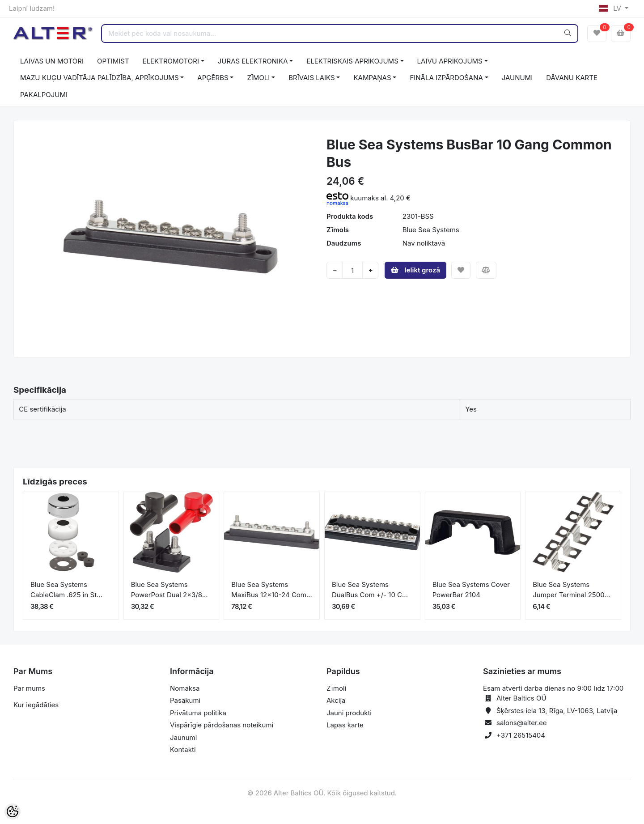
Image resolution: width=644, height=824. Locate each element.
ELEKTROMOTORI (171, 61)
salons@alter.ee (522, 723)
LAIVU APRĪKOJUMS (450, 61)
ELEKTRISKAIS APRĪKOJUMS (352, 61)
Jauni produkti (349, 713)
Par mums (29, 688)
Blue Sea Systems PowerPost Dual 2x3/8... (169, 590)
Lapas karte (345, 725)
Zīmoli (336, 688)
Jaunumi (183, 737)
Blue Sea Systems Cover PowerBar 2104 (471, 590)
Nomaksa (185, 688)
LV (611, 8)
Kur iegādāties (36, 705)
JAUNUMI (517, 78)
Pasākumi (185, 700)
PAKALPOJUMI (44, 95)
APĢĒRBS (213, 78)
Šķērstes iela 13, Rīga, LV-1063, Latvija (557, 711)
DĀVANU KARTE (572, 78)
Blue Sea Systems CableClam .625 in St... (66, 590)
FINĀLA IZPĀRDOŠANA (446, 78)
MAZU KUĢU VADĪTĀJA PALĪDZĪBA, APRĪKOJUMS (100, 78)
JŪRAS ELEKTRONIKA (253, 61)
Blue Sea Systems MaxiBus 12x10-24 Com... (272, 590)
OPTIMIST (113, 61)
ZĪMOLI (258, 78)
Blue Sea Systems (431, 230)
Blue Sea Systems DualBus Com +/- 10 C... (370, 590)
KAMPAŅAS (372, 78)
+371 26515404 (521, 735)
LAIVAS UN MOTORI (52, 61)
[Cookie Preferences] (13, 811)
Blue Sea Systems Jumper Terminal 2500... (571, 590)
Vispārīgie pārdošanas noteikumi (222, 725)
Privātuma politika (198, 713)
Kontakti (183, 750)
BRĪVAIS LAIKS (311, 78)
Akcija (336, 700)
